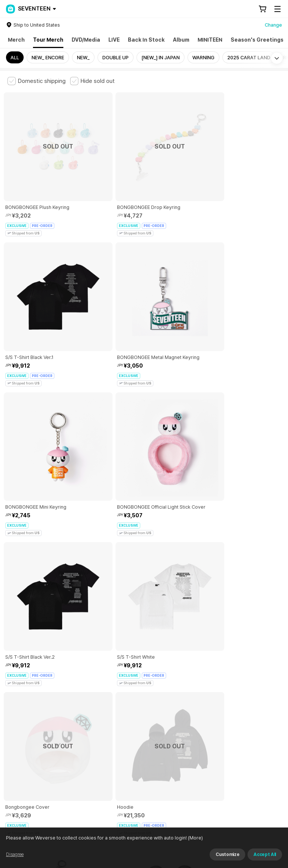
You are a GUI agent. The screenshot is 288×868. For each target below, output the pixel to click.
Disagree (15, 854)
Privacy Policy (242, 719)
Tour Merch (48, 40)
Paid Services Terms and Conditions (99, 719)
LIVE (114, 40)
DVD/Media (86, 40)
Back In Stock (146, 40)
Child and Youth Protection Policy (182, 719)
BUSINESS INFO (134, 761)
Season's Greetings (257, 40)
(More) (195, 838)
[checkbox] (37, 81)
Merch (16, 40)
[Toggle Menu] (277, 9)
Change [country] (273, 25)
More (144, 667)
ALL (15, 58)
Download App (262, 820)
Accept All (265, 854)
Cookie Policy (19, 728)
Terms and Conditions (28, 719)
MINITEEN (210, 40)
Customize (227, 854)
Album (181, 40)
